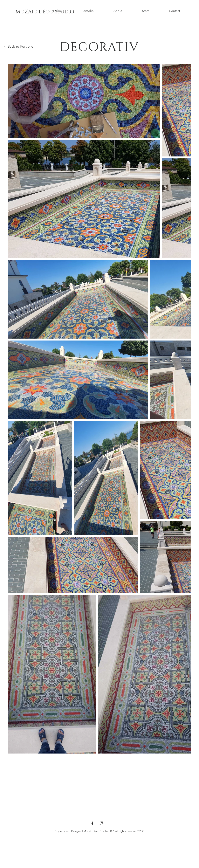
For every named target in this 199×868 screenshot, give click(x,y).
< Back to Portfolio (19, 46)
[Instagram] (102, 823)
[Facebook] (92, 823)
